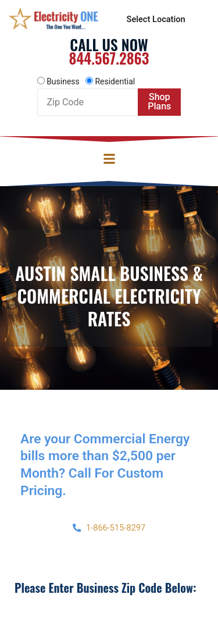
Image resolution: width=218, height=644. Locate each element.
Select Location (156, 19)
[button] (109, 159)
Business (63, 81)
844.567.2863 (109, 58)
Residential (115, 81)
